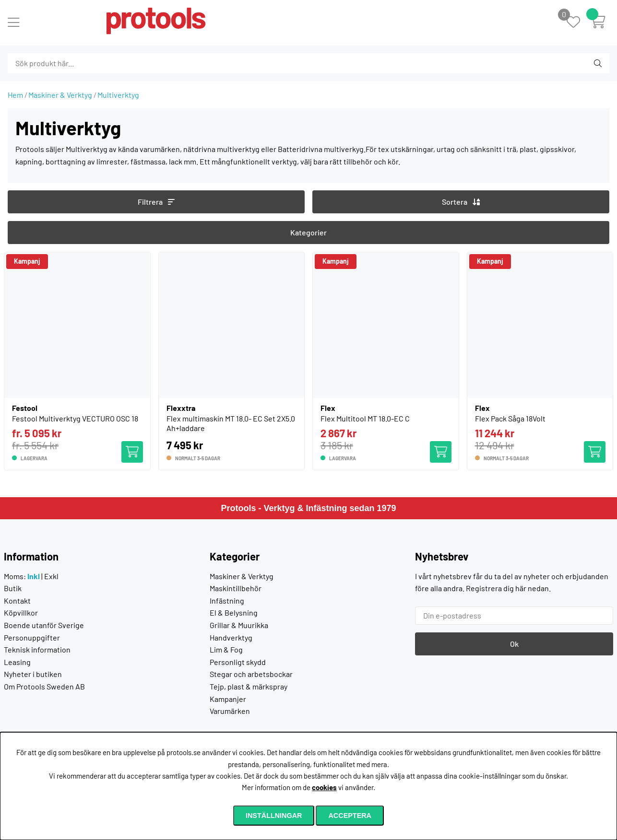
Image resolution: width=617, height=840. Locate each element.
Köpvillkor (21, 612)
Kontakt (17, 601)
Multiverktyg (118, 95)
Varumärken (230, 711)
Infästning (227, 601)
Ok (514, 644)
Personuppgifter (32, 637)
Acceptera (350, 816)
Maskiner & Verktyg (60, 95)
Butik (13, 588)
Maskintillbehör (236, 588)
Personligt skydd (238, 662)
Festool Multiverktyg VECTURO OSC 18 (75, 418)
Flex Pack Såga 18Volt (510, 418)
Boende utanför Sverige (44, 625)
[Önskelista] (578, 23)
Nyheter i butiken (33, 674)
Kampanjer (228, 699)
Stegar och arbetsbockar (251, 674)
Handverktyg (231, 637)
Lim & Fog (226, 649)
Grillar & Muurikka (239, 625)
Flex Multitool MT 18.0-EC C (365, 418)
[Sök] (60, 63)
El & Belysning (234, 612)
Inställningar (274, 816)
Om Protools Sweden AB (44, 686)
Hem (15, 95)
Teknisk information (37, 649)
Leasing (17, 662)
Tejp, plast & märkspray (249, 686)
